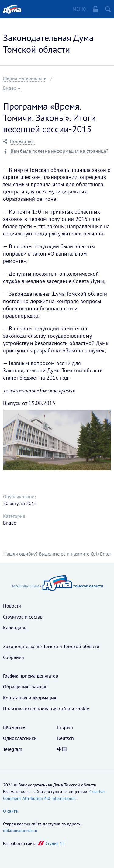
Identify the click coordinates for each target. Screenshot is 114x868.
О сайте (10, 811)
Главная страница (12, 9)
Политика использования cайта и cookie (46, 709)
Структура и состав (23, 617)
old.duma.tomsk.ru (20, 831)
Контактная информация (30, 698)
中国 (62, 749)
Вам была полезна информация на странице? (59, 151)
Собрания (14, 657)
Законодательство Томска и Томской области (51, 646)
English (65, 727)
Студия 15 (55, 843)
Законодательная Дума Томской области (48, 43)
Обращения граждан (25, 687)
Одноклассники (20, 738)
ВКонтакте (14, 727)
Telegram (13, 749)
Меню (79, 9)
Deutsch (66, 738)
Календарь (15, 628)
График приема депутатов (31, 676)
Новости (12, 606)
